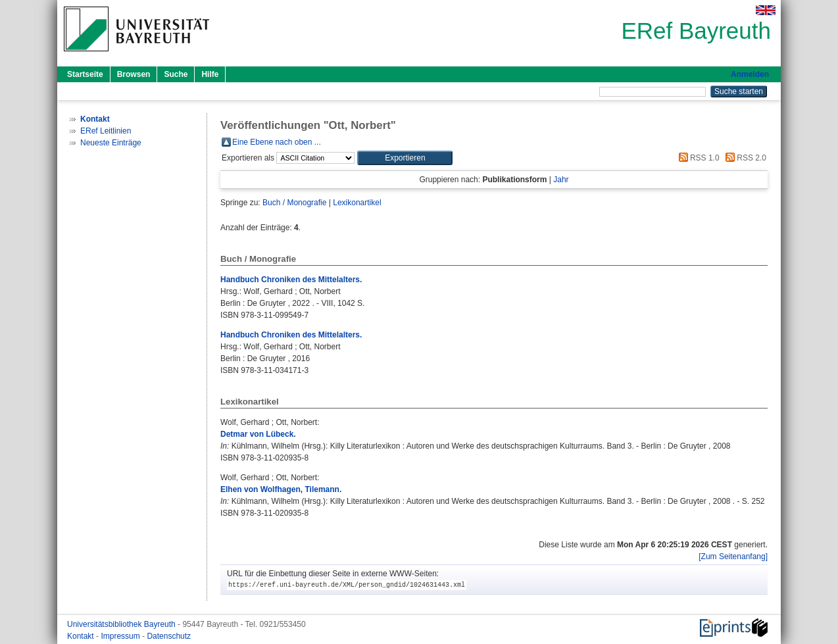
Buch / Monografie (294, 203)
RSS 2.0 (744, 158)
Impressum (121, 636)
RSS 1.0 (697, 158)
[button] (405, 158)
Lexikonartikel (357, 203)
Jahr (561, 180)
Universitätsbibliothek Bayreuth (122, 624)
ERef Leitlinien (106, 131)
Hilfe (210, 74)
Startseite (85, 74)
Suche (176, 74)
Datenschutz (169, 636)
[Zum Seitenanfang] (733, 557)
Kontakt (82, 636)
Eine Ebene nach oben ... (277, 142)
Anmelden (750, 74)
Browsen (134, 74)
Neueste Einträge (111, 143)
